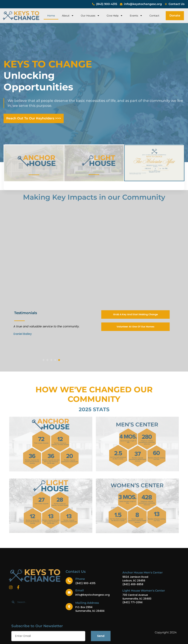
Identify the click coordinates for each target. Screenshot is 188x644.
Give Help (115, 16)
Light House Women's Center (144, 591)
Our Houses (90, 16)
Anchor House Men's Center (143, 573)
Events (136, 16)
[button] (44, 360)
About (68, 16)
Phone (80, 579)
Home (51, 16)
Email (80, 590)
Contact (154, 16)
